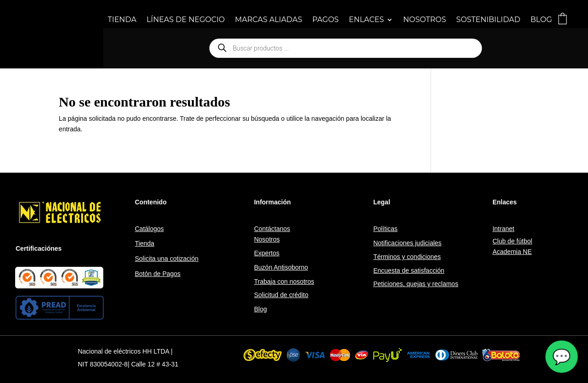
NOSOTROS (425, 20)
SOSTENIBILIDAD (488, 20)
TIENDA (122, 20)
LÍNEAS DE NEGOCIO (186, 20)
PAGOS (325, 20)
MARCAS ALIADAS (269, 20)
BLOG (541, 20)
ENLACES (366, 20)
